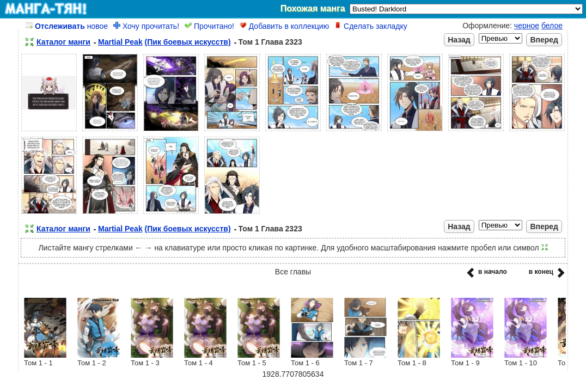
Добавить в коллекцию (284, 26)
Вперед (544, 40)
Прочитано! (209, 26)
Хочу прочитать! (146, 26)
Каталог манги (63, 42)
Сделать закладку (371, 26)
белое (552, 26)
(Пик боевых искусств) (188, 42)
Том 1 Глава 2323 (270, 42)
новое (67, 26)
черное (527, 26)
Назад (459, 40)
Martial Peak (120, 42)
